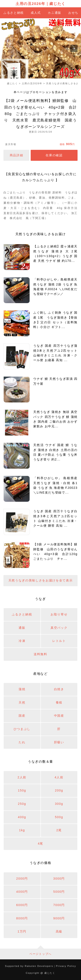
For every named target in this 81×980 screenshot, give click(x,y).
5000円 (59, 892)
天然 (22, 702)
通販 (22, 628)
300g (59, 804)
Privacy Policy (66, 966)
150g (22, 790)
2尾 (59, 830)
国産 (22, 716)
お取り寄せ (59, 614)
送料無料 (40, 654)
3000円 (59, 879)
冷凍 (22, 641)
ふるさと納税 (14, 13)
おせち (73, 13)
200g (59, 790)
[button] (74, 48)
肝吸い (59, 742)
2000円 (22, 879)
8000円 (22, 918)
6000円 (22, 905)
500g (59, 817)
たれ (22, 742)
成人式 (36, 13)
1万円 (22, 931)
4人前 (59, 777)
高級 (59, 931)
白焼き (59, 689)
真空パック (59, 628)
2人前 (22, 777)
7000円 (59, 905)
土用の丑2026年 (30, 4)
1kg (22, 830)
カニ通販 (55, 13)
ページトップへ (40, 954)
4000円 (22, 892)
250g (22, 804)
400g (22, 817)
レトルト (59, 641)
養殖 (59, 702)
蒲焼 (22, 689)
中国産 (59, 716)
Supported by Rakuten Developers (29, 966)
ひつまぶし (22, 729)
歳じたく (57, 4)
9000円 (59, 918)
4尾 (40, 844)
